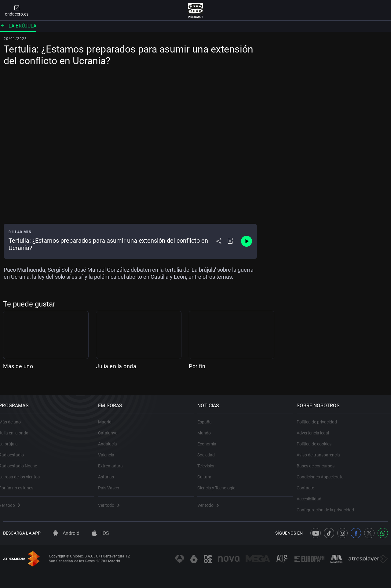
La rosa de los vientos (24, 471)
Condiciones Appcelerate (324, 471)
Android (66, 533)
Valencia (110, 449)
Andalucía (112, 438)
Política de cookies (318, 438)
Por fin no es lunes (20, 482)
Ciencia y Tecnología (221, 482)
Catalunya (112, 427)
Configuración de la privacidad (330, 504)
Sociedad (210, 449)
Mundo (208, 427)
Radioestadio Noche (22, 460)
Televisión (211, 460)
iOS (100, 533)
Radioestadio (16, 449)
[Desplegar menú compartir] (219, 241)
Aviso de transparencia (323, 449)
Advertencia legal (317, 427)
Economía (211, 438)
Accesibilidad (313, 493)
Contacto (310, 482)
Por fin (197, 366)
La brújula (18, 26)
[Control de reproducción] (247, 241)
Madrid (109, 416)
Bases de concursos (320, 460)
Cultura (209, 471)
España (209, 416)
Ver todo (14, 499)
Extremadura (115, 460)
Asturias (110, 471)
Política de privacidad (321, 416)
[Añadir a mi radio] (231, 241)
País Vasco (113, 482)
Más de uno (18, 366)
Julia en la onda (116, 366)
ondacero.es (17, 10)
